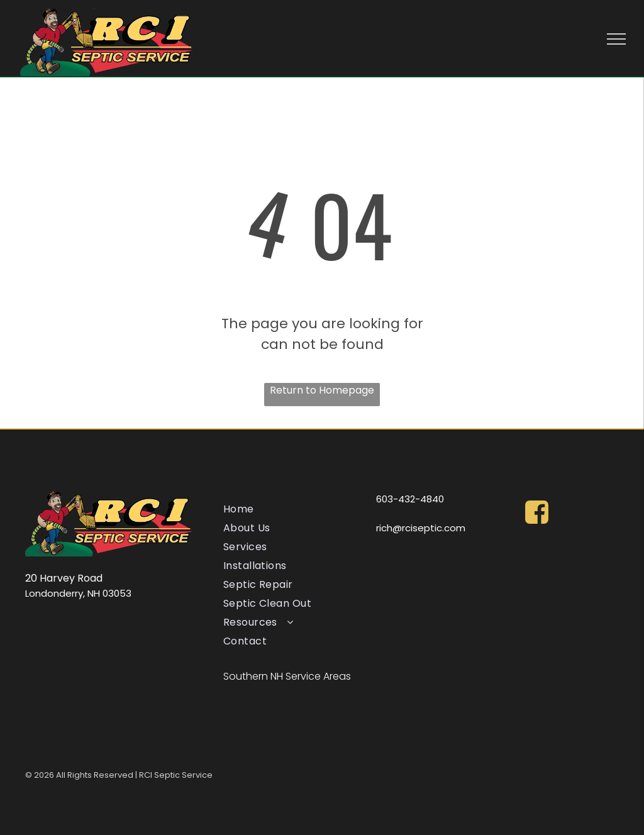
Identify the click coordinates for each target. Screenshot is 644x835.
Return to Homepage (322, 390)
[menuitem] (293, 509)
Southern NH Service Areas (287, 676)
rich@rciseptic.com (421, 528)
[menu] (616, 39)
